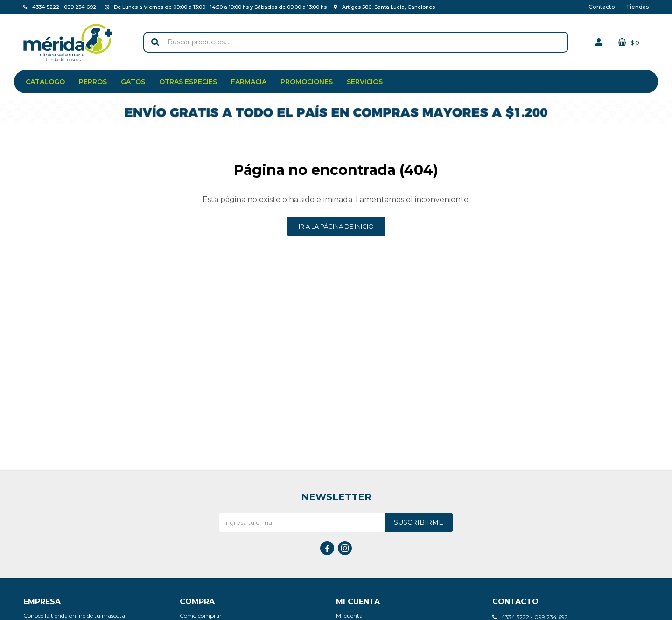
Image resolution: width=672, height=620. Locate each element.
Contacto (602, 7)
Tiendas (637, 7)
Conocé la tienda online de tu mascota (74, 616)
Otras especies (188, 82)
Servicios (365, 82)
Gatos (133, 82)
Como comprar (201, 616)
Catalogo (45, 82)
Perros (93, 82)
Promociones (307, 82)
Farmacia (249, 82)
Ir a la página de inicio (336, 226)
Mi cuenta (349, 616)
